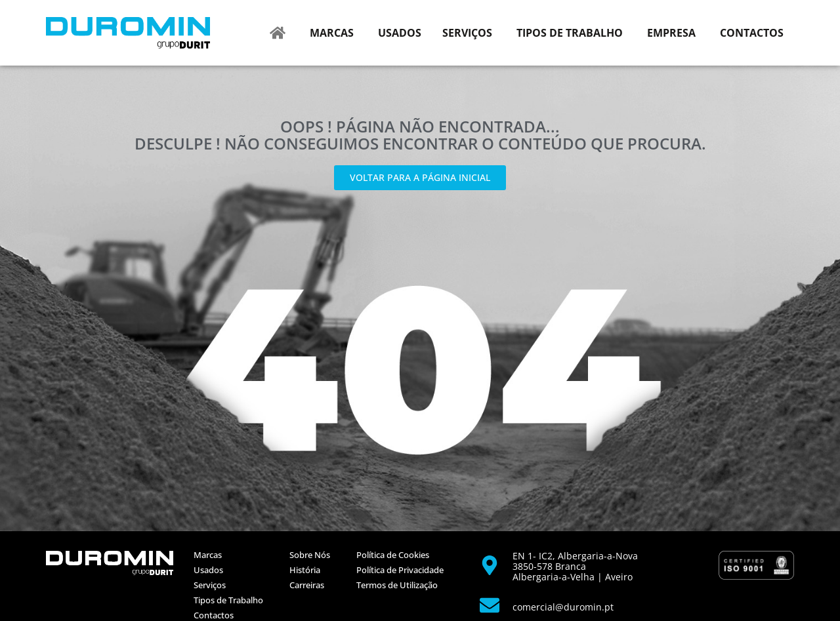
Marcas (208, 555)
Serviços (210, 585)
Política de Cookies (393, 555)
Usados (208, 570)
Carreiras (307, 585)
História (305, 570)
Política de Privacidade (400, 570)
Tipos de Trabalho (228, 600)
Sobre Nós (310, 555)
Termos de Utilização (397, 585)
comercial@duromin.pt (563, 607)
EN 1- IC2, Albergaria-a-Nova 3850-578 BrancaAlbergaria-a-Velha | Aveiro (575, 566)
